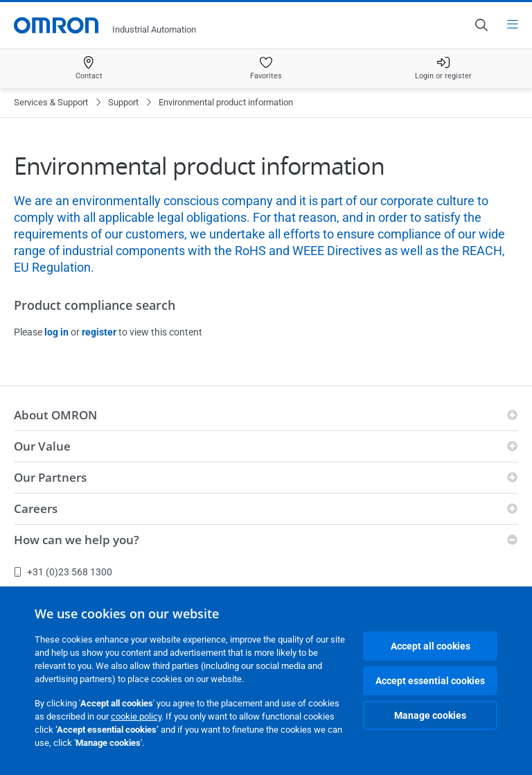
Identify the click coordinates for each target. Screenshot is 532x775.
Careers (36, 508)
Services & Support (51, 102)
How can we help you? (77, 540)
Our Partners (50, 477)
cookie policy (136, 716)
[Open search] (481, 25)
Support (123, 102)
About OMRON (55, 415)
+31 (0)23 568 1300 (63, 572)
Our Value (42, 446)
